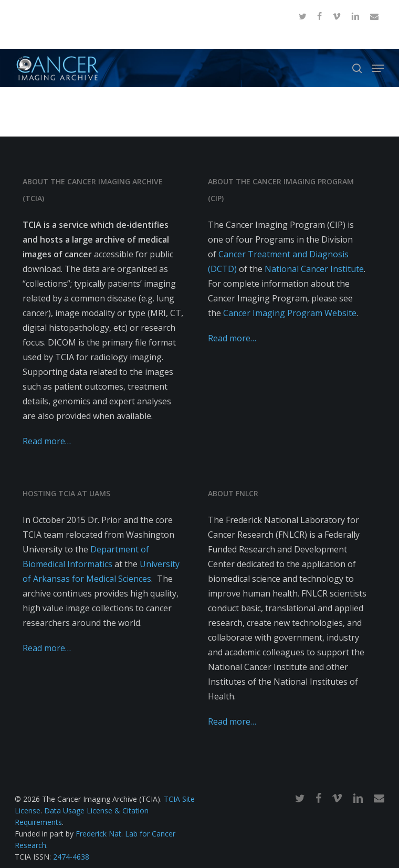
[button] (378, 68)
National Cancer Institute (314, 269)
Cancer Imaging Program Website (290, 313)
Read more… (47, 441)
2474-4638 (71, 857)
